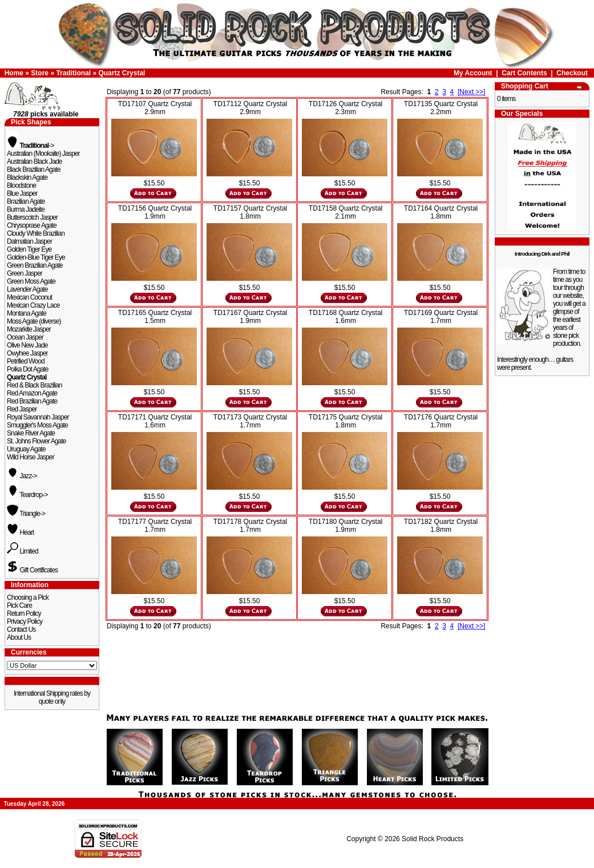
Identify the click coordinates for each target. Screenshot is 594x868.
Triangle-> (26, 514)
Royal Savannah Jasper (38, 417)
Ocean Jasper (25, 337)
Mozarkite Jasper (29, 329)
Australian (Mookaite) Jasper (43, 154)
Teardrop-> (27, 495)
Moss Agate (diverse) (34, 321)
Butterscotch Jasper (32, 217)
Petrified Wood (26, 361)
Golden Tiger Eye (29, 249)
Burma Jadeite (26, 209)
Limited (23, 551)
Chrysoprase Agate (32, 225)
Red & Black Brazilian (34, 385)
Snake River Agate (31, 433)
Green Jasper (25, 273)
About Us (19, 637)
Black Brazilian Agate (34, 169)
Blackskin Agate (27, 177)
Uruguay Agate (26, 449)
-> (30, 146)
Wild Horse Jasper (31, 457)
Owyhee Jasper (27, 353)
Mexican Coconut (29, 297)
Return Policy (24, 613)
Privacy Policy (25, 621)
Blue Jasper (22, 193)
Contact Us (21, 629)
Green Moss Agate (31, 281)
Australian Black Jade (35, 162)
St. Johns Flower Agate (37, 441)
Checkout (572, 73)
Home (14, 73)
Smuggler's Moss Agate (37, 425)
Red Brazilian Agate (32, 401)
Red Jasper (22, 409)
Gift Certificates (32, 570)
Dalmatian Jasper (29, 241)
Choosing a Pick (28, 597)
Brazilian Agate (26, 201)
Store (40, 73)
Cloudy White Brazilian (36, 233)
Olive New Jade (27, 345)
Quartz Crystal (122, 73)
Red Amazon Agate (32, 393)
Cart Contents (524, 73)
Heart (20, 532)
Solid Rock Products (433, 839)
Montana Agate (27, 313)
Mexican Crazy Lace (33, 305)
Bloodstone (21, 185)
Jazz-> (22, 476)
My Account (473, 73)
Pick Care (19, 605)
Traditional (73, 73)
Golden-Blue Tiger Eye (36, 257)
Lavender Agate (27, 289)
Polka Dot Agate (28, 369)
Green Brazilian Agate (35, 265)
